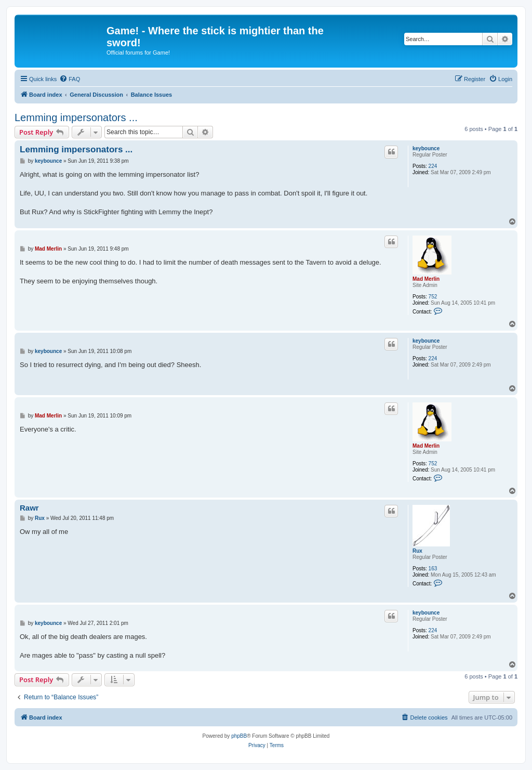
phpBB (239, 736)
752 (433, 297)
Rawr (29, 508)
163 (433, 569)
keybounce (426, 148)
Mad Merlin (426, 279)
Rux (417, 551)
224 (433, 166)
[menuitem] (70, 79)
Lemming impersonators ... (76, 118)
